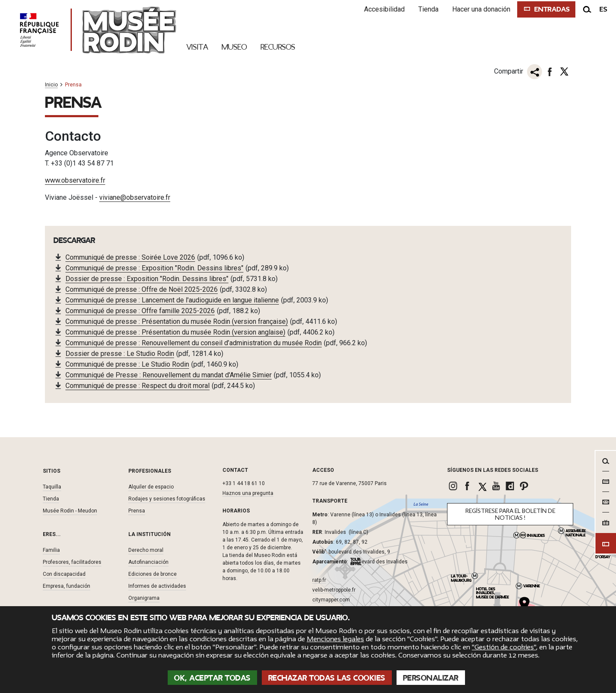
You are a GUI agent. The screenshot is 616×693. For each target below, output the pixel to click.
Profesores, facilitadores (72, 562)
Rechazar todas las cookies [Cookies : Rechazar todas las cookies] (327, 678)
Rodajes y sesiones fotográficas (167, 498)
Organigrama (144, 598)
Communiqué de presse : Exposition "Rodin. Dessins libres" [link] (154, 268)
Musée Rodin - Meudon (70, 510)
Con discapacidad (64, 574)
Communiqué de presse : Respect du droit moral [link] (138, 385)
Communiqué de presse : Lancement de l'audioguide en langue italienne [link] (172, 300)
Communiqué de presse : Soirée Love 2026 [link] (130, 257)
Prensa (137, 510)
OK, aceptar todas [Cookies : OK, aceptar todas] (212, 678)
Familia (51, 550)
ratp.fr (319, 580)
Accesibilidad (381, 9)
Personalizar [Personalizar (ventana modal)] (431, 678)
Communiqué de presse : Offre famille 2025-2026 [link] (140, 310)
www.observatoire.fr (75, 180)
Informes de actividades (157, 586)
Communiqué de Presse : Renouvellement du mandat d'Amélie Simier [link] (169, 375)
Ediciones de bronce (153, 574)
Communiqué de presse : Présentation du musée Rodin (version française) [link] (177, 321)
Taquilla (52, 486)
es (603, 9)
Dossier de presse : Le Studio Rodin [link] (120, 353)
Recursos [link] (278, 47)
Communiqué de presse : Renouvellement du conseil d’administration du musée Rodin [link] (194, 342)
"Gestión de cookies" (504, 647)
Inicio (51, 85)
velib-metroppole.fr (334, 589)
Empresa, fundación (67, 586)
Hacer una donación (478, 9)
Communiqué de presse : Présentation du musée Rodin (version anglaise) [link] (175, 332)
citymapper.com (331, 599)
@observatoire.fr (145, 197)
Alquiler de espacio (151, 486)
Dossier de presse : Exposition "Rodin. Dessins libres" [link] (147, 278)
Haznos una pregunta (248, 493)
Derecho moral (146, 550)
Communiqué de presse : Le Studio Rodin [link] (127, 364)
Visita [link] (197, 47)
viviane (110, 197)
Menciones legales (335, 639)
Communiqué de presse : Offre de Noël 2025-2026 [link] (142, 289)
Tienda (425, 9)
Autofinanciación (148, 562)
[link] (454, 486)
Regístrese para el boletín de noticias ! (510, 514)
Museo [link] (234, 47)
